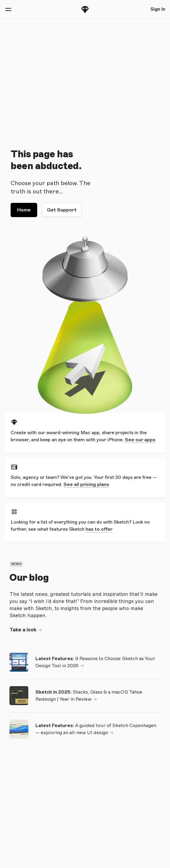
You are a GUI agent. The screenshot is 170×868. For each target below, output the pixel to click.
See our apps (140, 440)
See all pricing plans (86, 484)
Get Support (62, 210)
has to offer (99, 529)
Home (24, 210)
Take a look (23, 630)
